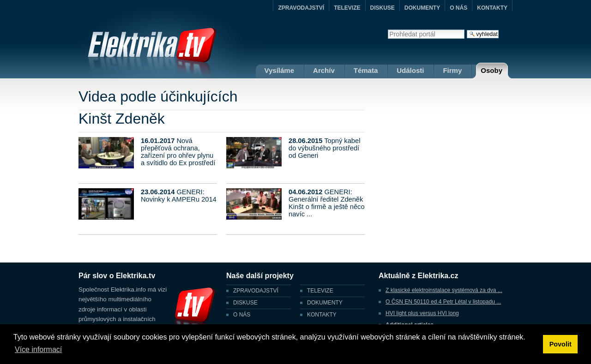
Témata (366, 70)
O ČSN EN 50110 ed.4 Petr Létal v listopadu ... (443, 302)
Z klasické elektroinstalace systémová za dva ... (444, 290)
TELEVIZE (347, 8)
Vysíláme (280, 70)
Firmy (452, 70)
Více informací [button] (38, 349)
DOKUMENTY (422, 8)
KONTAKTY (492, 8)
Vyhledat (388, 29)
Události (410, 70)
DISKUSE (383, 8)
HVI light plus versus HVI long (422, 313)
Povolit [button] (561, 344)
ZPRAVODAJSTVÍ (301, 8)
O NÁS (458, 8)
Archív (324, 70)
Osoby (491, 70)
